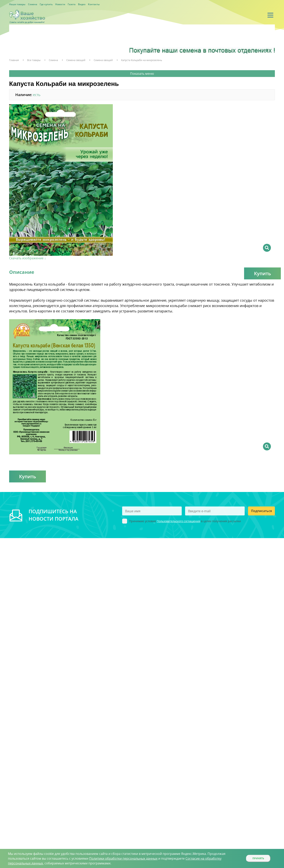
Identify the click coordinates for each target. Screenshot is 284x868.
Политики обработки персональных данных (123, 858)
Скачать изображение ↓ (28, 258)
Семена (33, 4)
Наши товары (17, 4)
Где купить (46, 4)
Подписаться (261, 511)
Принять (258, 858)
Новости (60, 4)
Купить (262, 273)
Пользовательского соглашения (178, 521)
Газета (72, 4)
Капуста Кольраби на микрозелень (142, 60)
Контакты (94, 4)
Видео (82, 4)
